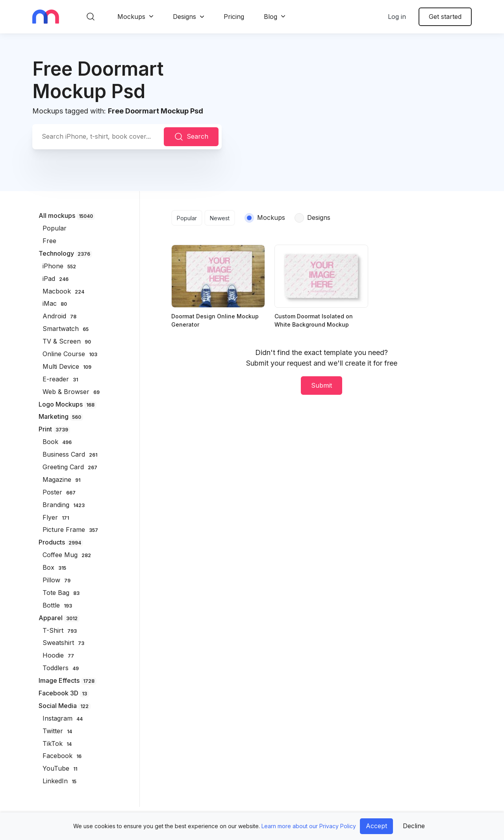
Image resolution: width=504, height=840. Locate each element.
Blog (271, 17)
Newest (220, 218)
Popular (187, 218)
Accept (376, 826)
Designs (184, 17)
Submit (321, 385)
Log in (397, 17)
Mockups (131, 17)
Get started (445, 17)
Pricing (234, 17)
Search (191, 137)
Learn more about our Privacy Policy (309, 826)
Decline (414, 826)
